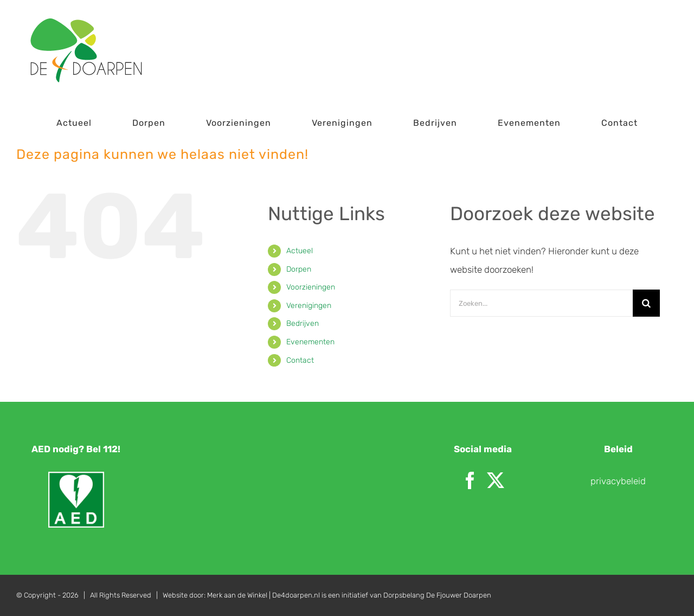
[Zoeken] (646, 303)
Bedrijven (303, 323)
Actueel (300, 251)
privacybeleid (618, 481)
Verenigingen (309, 306)
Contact (300, 360)
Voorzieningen (311, 287)
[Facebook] (470, 480)
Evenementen (310, 342)
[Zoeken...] (541, 303)
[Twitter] (496, 480)
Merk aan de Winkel (237, 595)
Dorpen (299, 269)
